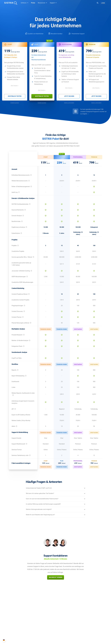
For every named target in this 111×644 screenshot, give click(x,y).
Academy (60, 622)
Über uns (20, 617)
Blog (59, 625)
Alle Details (14, 86)
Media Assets (62, 636)
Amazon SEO (42, 622)
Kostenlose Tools (63, 628)
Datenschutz (21, 625)
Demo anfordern (69, 103)
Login (103, 3)
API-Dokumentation (84, 622)
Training (60, 620)
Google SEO (41, 620)
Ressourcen (42, 3)
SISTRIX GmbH (23, 613)
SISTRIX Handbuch (84, 617)
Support (53, 3)
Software (25, 3)
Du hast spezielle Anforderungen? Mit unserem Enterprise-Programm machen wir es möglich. (93, 112)
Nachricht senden (56, 577)
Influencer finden (43, 625)
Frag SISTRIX (62, 617)
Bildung (20, 622)
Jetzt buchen (69, 96)
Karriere (20, 620)
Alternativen (61, 633)
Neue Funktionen (83, 620)
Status (80, 628)
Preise (33, 3)
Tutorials (60, 631)
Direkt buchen (15, 103)
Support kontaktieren (84, 625)
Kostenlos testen (15, 96)
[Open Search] (98, 3)
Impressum (21, 628)
